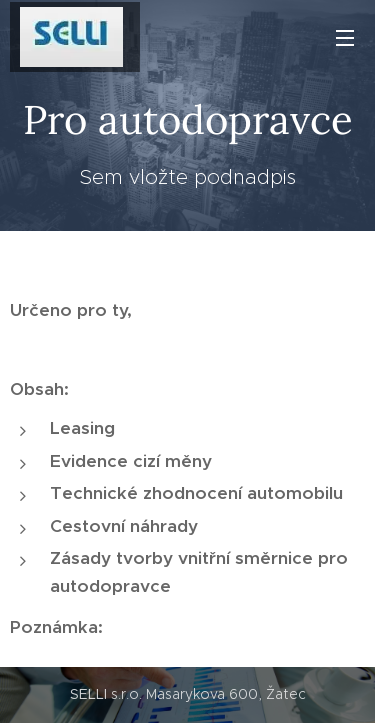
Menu (345, 38)
